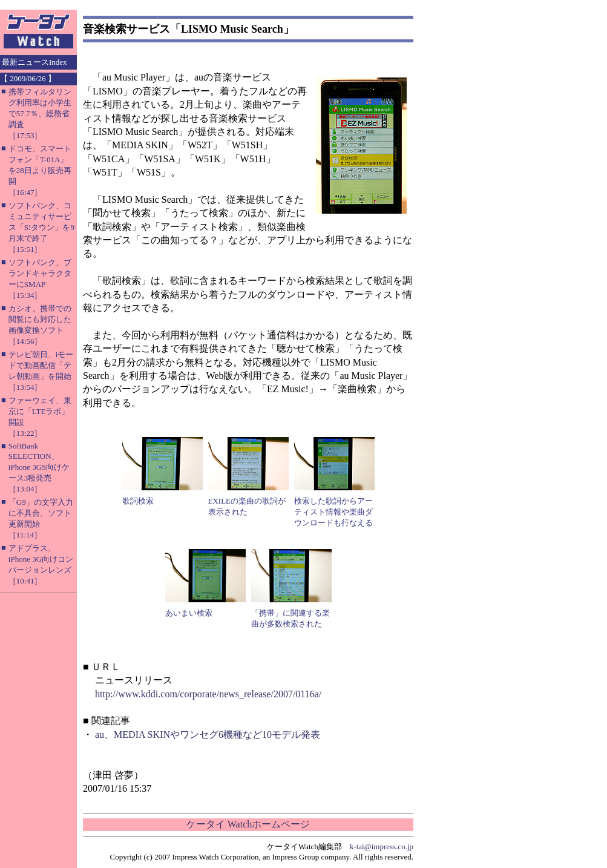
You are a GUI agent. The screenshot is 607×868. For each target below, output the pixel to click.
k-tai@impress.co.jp (382, 847)
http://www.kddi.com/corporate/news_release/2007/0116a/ (208, 694)
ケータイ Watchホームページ (248, 824)
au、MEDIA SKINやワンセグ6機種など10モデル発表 (208, 735)
